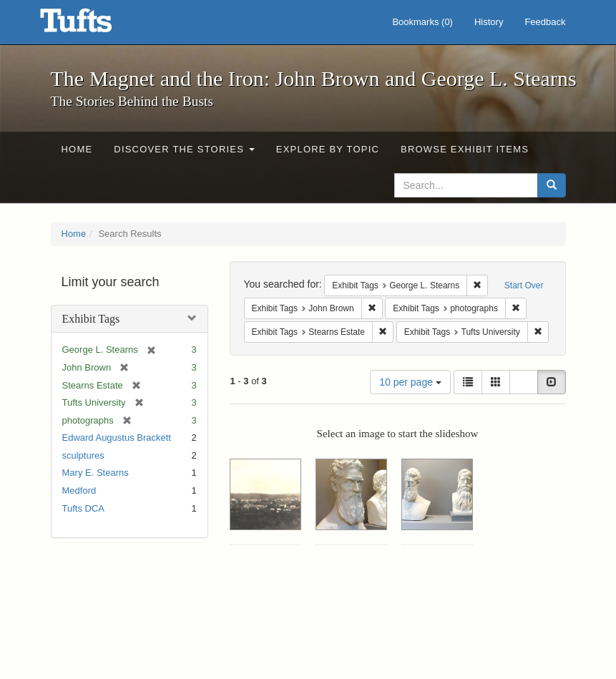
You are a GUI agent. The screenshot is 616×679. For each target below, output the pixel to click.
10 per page (410, 382)
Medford (79, 490)
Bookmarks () (422, 22)
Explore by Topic (328, 149)
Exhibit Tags (91, 319)
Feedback (545, 22)
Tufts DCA (83, 508)
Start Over (524, 285)
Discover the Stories (184, 149)
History (489, 22)
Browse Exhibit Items (465, 149)
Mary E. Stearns (96, 473)
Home (77, 149)
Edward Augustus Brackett (117, 438)
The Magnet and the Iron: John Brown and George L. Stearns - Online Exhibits (94, 25)
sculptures (83, 455)
